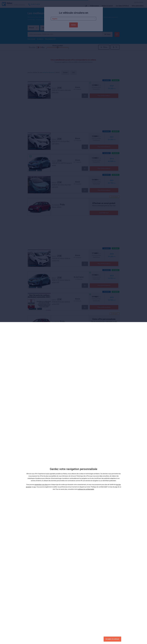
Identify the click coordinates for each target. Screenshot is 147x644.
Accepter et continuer (112, 639)
